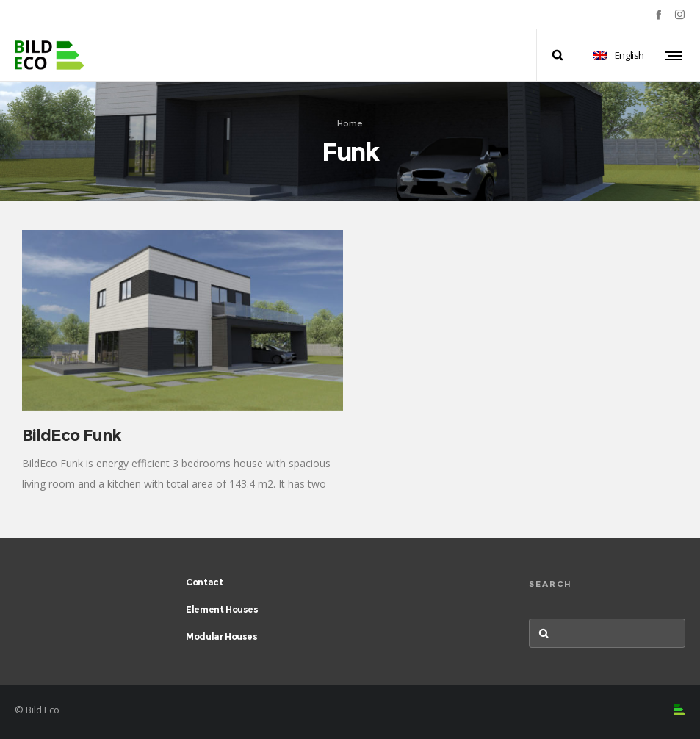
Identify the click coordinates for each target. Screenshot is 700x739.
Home (350, 123)
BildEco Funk (72, 435)
